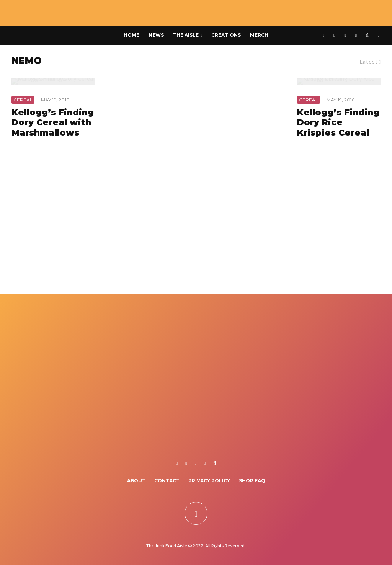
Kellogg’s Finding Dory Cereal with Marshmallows (53, 123)
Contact (167, 481)
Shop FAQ (252, 481)
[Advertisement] (196, 229)
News (156, 35)
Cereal (23, 100)
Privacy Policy (209, 481)
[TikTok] (356, 35)
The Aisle (186, 35)
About (136, 481)
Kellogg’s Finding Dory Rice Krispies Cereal (338, 123)
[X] (334, 35)
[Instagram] (345, 35)
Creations (226, 35)
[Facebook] (323, 35)
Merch (259, 35)
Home (131, 35)
